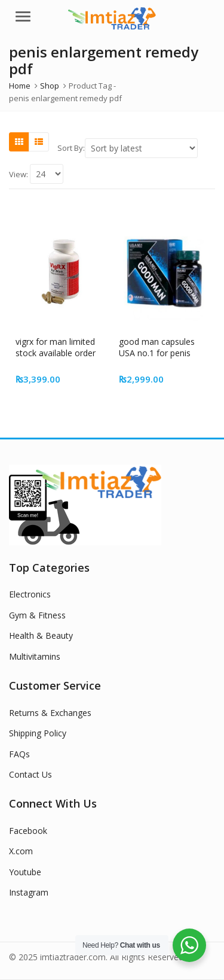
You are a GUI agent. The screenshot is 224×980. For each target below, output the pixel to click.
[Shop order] (141, 148)
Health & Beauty (41, 635)
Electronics (30, 594)
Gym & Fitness (37, 615)
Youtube (25, 872)
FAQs (19, 754)
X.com (21, 851)
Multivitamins (35, 656)
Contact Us (30, 774)
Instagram (29, 892)
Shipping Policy (38, 733)
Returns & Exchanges (50, 713)
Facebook (28, 831)
